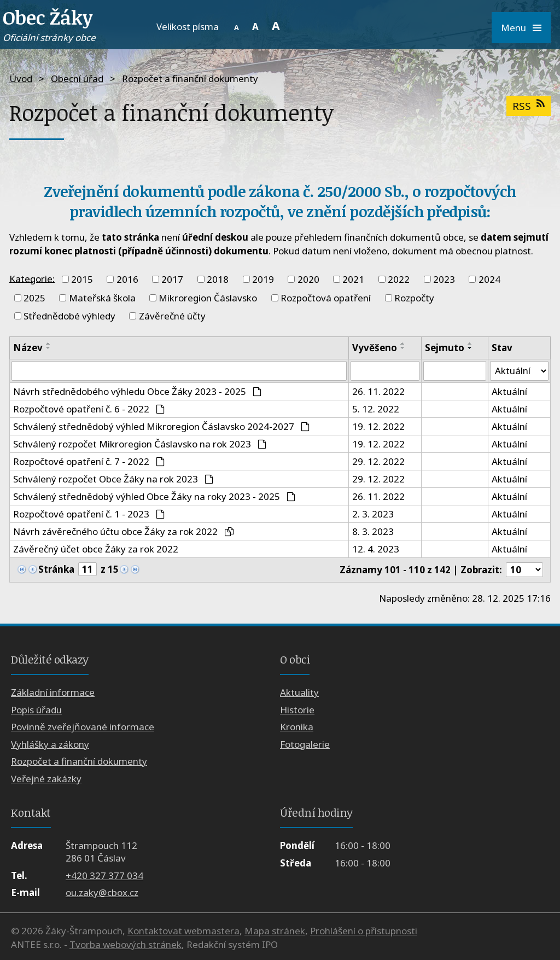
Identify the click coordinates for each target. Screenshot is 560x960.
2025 (34, 298)
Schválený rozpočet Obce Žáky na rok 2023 (113, 479)
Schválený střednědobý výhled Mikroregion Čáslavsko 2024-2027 (161, 426)
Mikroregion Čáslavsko (208, 298)
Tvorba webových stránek (126, 944)
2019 (263, 279)
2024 (489, 279)
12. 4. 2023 (376, 549)
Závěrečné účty (172, 316)
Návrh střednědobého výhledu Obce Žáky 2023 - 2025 (137, 391)
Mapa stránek (275, 931)
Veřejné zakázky (46, 779)
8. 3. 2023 (373, 531)
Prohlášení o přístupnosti (364, 931)
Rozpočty (414, 298)
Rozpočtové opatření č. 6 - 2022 (89, 409)
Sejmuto (445, 348)
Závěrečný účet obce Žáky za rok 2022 (96, 549)
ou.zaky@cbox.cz (102, 892)
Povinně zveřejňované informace (83, 727)
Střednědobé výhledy (69, 316)
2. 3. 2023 (373, 514)
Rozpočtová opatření (326, 298)
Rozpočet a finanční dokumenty (79, 761)
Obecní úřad (77, 78)
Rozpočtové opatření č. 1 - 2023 (89, 514)
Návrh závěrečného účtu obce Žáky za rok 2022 (124, 531)
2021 (353, 279)
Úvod (21, 78)
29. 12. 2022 (378, 461)
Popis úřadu (36, 710)
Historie (297, 710)
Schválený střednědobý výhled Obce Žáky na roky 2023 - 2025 (154, 496)
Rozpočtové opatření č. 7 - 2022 (89, 461)
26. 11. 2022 (378, 391)
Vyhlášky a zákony (50, 744)
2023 (444, 279)
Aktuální (509, 391)
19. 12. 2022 (378, 426)
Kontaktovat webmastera (183, 931)
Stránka (56, 570)
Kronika (297, 727)
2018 (218, 279)
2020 (308, 279)
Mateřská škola (102, 298)
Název (28, 348)
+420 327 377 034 (104, 875)
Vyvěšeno (375, 348)
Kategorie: (32, 278)
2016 (127, 279)
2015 (82, 279)
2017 (172, 279)
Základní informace (53, 693)
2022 (399, 279)
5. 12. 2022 (376, 409)
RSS (528, 106)
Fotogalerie (305, 744)
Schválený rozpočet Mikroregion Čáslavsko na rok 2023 (140, 444)
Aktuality (299, 693)
